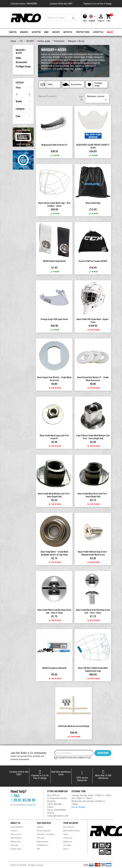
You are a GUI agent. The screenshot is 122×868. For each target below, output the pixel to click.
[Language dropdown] (93, 18)
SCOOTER (36, 32)
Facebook (95, 846)
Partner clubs (16, 849)
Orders (66, 834)
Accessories (21, 62)
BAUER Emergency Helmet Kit (54, 668)
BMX (46, 32)
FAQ (85, 21)
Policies (14, 831)
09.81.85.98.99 (23, 800)
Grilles (18, 58)
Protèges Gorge (23, 67)
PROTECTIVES (83, 32)
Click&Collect (42, 845)
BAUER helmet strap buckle (54, 261)
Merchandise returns (72, 831)
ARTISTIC (68, 32)
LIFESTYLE (98, 32)
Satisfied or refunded (45, 834)
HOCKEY (56, 32)
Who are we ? (16, 834)
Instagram (102, 852)
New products (43, 842)
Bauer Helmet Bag (93, 203)
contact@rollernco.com (58, 816)
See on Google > (79, 807)
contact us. (31, 805)
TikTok (108, 846)
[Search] (61, 18)
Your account (71, 823)
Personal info (69, 827)
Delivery (40, 827)
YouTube (102, 846)
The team (14, 845)
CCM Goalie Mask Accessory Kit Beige (74, 726)
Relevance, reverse (97, 98)
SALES (110, 32)
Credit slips (68, 838)
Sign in (66, 849)
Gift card (40, 838)
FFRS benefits (16, 838)
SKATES (13, 32)
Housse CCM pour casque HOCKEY (93, 261)
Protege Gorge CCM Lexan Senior (54, 319)
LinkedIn (108, 852)
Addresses (68, 842)
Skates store (16, 842)
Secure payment (44, 831)
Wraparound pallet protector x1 (54, 145)
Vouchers (67, 845)
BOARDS (24, 32)
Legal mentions (17, 827)
